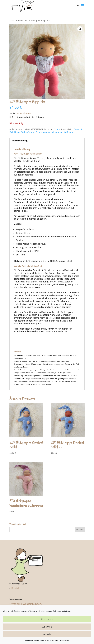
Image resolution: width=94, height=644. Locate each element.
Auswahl (47, 634)
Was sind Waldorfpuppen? (27, 604)
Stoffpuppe (69, 132)
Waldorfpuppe (28, 132)
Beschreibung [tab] (20, 141)
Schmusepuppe (43, 132)
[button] (80, 29)
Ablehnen (47, 627)
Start (12, 21)
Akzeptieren (47, 619)
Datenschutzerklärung (49, 640)
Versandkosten (24, 113)
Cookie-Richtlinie (32, 640)
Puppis (19, 21)
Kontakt (16, 588)
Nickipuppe (57, 132)
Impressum (64, 640)
